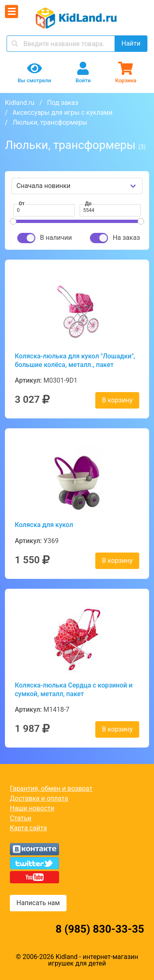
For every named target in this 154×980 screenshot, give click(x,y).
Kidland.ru (20, 103)
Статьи (21, 818)
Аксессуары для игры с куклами (63, 113)
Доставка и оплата (39, 798)
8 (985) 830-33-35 (100, 929)
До (88, 204)
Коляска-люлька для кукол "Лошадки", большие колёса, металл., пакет (75, 360)
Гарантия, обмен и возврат (51, 788)
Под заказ (62, 103)
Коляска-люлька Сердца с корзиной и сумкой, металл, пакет (74, 690)
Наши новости (32, 808)
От (22, 204)
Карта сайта (28, 828)
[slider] (13, 221)
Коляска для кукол (44, 525)
